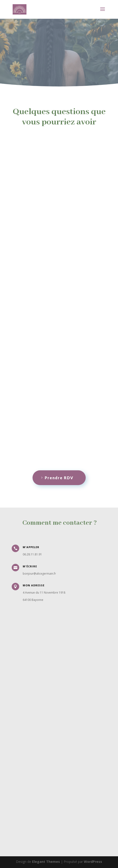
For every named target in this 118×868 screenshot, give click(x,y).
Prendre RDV (59, 478)
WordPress (93, 862)
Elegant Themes (46, 862)
